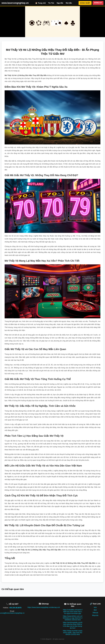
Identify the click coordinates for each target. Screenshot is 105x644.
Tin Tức (51, 3)
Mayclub (95, 615)
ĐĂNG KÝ (98, 3)
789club (95, 613)
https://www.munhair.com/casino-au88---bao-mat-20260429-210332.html (73, 633)
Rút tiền (69, 3)
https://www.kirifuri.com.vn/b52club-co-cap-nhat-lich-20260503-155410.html (73, 618)
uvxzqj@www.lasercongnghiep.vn (12, 613)
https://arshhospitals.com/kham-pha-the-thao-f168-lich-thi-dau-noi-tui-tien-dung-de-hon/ (73, 625)
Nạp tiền (60, 3)
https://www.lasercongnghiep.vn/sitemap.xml (44, 607)
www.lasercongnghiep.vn (15, 3)
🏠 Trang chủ (40, 3)
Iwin (95, 607)
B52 (95, 610)
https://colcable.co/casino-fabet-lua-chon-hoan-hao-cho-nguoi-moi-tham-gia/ (73, 612)
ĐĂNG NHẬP (85, 3)
